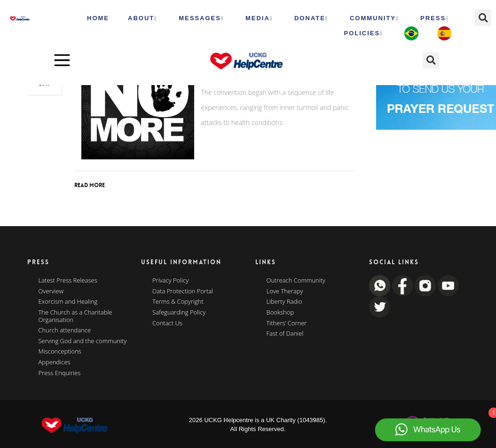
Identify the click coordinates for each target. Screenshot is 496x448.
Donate (311, 18)
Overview (51, 291)
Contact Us (167, 323)
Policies (363, 33)
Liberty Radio (284, 302)
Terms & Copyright (178, 302)
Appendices (55, 362)
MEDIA (259, 18)
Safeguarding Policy (179, 313)
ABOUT (142, 18)
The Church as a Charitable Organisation (75, 316)
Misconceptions (60, 352)
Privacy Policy (170, 281)
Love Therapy (285, 291)
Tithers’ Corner (287, 323)
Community (374, 18)
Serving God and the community (83, 341)
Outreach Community (296, 281)
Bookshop (280, 313)
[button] (483, 18)
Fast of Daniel (285, 334)
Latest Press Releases (68, 281)
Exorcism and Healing (68, 302)
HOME (98, 18)
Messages (201, 18)
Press (434, 18)
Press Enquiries (60, 373)
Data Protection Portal (183, 291)
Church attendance (65, 330)
